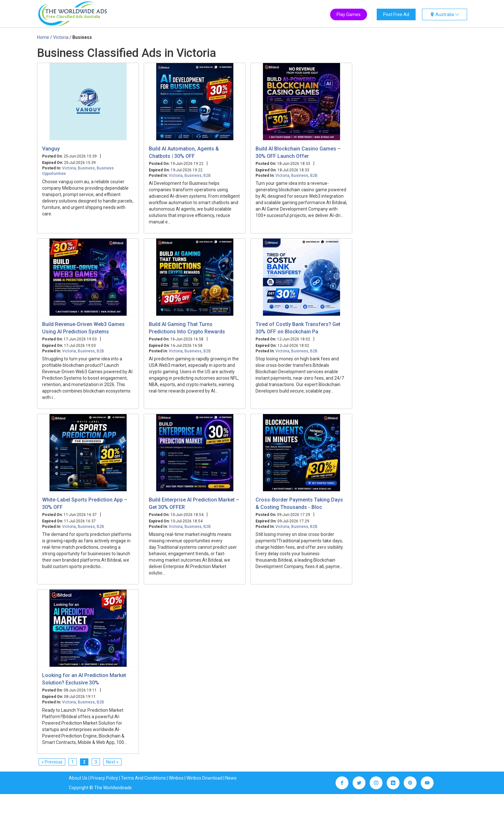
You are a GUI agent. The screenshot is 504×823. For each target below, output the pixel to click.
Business (86, 168)
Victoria (69, 168)
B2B (207, 176)
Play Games (349, 14)
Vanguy (51, 149)
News (231, 778)
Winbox (176, 778)
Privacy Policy (104, 778)
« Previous (52, 762)
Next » (112, 762)
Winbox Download (204, 778)
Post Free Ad (396, 14)
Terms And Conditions (143, 778)
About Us (78, 778)
